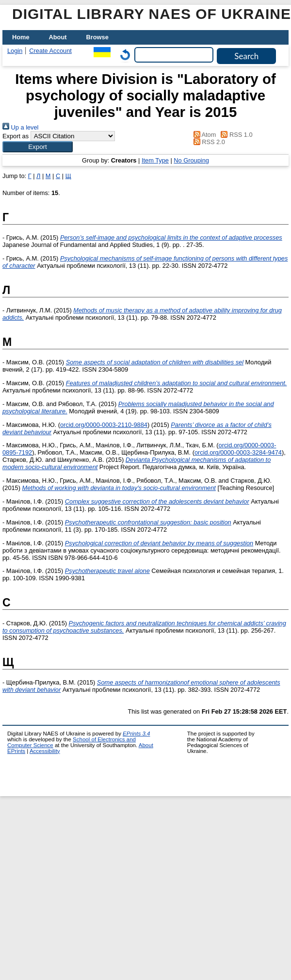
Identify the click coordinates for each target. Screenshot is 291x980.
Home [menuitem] (21, 37)
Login (15, 51)
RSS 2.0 (208, 142)
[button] (38, 147)
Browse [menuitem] (97, 37)
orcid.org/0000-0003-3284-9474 (238, 452)
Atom (203, 135)
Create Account (50, 51)
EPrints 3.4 (136, 734)
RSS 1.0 (235, 135)
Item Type (155, 160)
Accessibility (45, 751)
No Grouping (191, 160)
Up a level (20, 127)
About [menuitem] (58, 37)
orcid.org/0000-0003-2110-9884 (104, 425)
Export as (16, 136)
